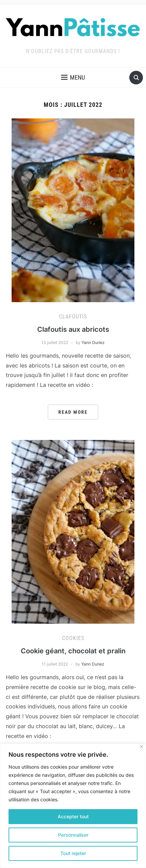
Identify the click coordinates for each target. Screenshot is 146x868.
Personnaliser (73, 835)
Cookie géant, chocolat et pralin (73, 651)
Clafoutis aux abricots (73, 329)
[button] (73, 78)
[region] (73, 806)
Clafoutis (73, 317)
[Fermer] (141, 747)
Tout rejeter (73, 853)
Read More (73, 412)
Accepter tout (73, 816)
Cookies (73, 638)
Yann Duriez (93, 342)
